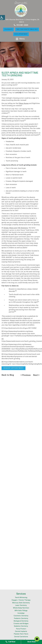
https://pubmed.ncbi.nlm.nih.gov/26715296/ (20, 328)
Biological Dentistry (21, 621)
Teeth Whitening (21, 598)
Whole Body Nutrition (21, 608)
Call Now (10, 642)
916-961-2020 (21, 25)
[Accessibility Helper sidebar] (2, 18)
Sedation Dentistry (21, 626)
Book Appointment (21, 34)
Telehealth (8, 29)
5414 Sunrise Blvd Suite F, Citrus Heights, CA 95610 (22, 21)
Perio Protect (21, 629)
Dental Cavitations (21, 637)
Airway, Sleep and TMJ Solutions (16, 228)
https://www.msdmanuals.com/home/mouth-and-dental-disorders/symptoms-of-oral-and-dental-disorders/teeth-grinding (21, 356)
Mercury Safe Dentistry (21, 603)
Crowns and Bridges (21, 624)
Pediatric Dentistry (21, 618)
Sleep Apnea (24, 103)
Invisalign (21, 613)
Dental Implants (21, 631)
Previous (26, 375)
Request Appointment (13, 368)
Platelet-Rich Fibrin (21, 634)
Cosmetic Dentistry (21, 616)
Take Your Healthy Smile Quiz (27, 29)
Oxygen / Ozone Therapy (21, 600)
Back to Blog (8, 375)
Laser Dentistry (21, 605)
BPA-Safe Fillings (21, 611)
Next (36, 375)
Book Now (32, 642)
